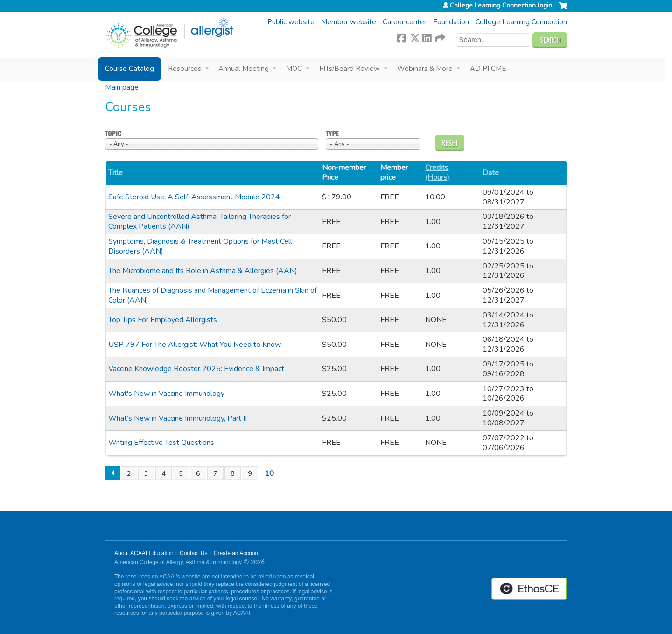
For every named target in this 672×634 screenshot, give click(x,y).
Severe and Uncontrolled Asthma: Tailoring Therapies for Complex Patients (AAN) (199, 222)
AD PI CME (488, 69)
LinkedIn (427, 37)
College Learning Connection (521, 22)
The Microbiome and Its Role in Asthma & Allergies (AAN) (203, 271)
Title (115, 173)
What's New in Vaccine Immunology (166, 394)
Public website (291, 22)
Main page (122, 87)
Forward (440, 37)
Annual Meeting (244, 69)
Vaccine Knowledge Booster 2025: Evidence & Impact (196, 369)
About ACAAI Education (144, 553)
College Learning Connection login (501, 6)
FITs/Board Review (350, 69)
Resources (185, 69)
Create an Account (237, 553)
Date (491, 173)
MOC (294, 69)
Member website (349, 22)
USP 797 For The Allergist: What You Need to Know (195, 345)
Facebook (402, 37)
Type (332, 134)
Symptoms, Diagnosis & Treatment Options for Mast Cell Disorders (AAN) (200, 246)
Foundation (451, 22)
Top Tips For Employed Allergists (163, 320)
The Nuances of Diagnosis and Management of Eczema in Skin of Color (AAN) (213, 295)
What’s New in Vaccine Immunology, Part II (178, 418)
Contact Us (193, 553)
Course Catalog (129, 69)
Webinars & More (425, 69)
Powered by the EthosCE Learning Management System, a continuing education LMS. (529, 589)
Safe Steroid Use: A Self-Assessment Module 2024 (194, 197)
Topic (113, 134)
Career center (405, 22)
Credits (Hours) (437, 173)
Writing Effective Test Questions (161, 443)
